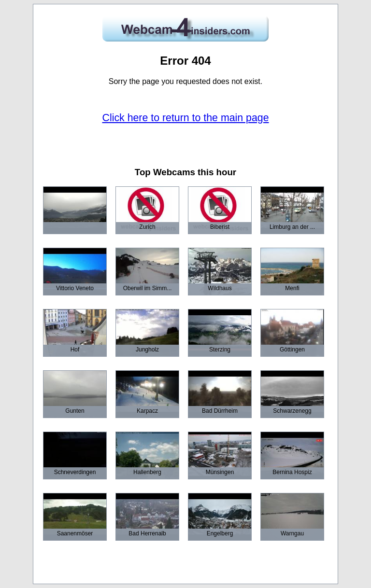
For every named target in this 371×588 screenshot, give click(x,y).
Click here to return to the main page (186, 118)
